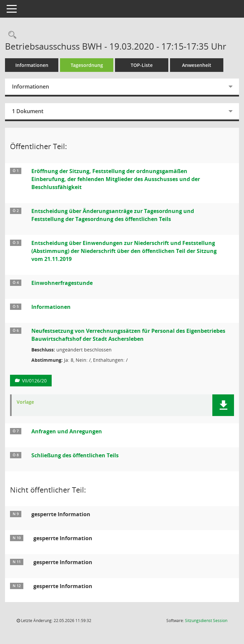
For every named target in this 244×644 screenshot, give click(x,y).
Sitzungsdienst (206, 621)
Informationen (32, 65)
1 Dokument (28, 111)
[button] (223, 405)
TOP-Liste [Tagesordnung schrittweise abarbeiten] (142, 65)
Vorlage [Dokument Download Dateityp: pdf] (25, 402)
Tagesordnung (87, 65)
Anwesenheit (197, 65)
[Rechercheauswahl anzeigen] (11, 35)
